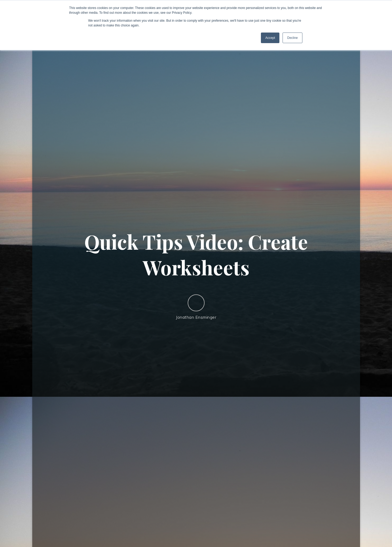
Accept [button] (270, 38)
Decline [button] (292, 38)
